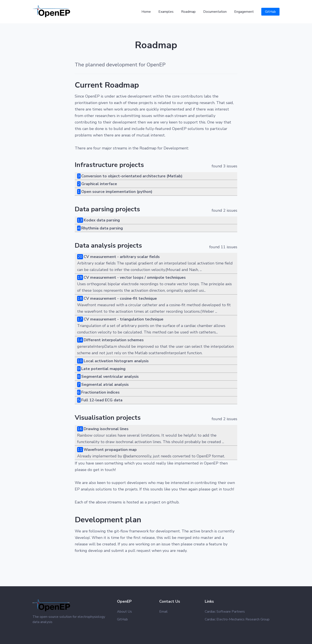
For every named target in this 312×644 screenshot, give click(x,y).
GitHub (270, 12)
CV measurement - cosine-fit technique (120, 298)
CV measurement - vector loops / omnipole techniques (135, 277)
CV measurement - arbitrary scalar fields (122, 257)
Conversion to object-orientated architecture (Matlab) (132, 176)
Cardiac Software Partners (225, 612)
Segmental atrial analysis (105, 384)
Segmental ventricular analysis (110, 376)
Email (163, 612)
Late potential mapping (103, 369)
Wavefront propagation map (110, 450)
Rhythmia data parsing (102, 228)
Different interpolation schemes (114, 340)
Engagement (244, 12)
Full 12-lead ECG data (102, 400)
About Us (124, 612)
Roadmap (188, 12)
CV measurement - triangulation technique (123, 319)
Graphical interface (99, 184)
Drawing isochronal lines (106, 429)
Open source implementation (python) (117, 192)
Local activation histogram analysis (116, 361)
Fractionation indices (100, 392)
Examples (166, 12)
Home (146, 12)
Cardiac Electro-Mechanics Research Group (237, 619)
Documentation (215, 12)
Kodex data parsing (102, 220)
